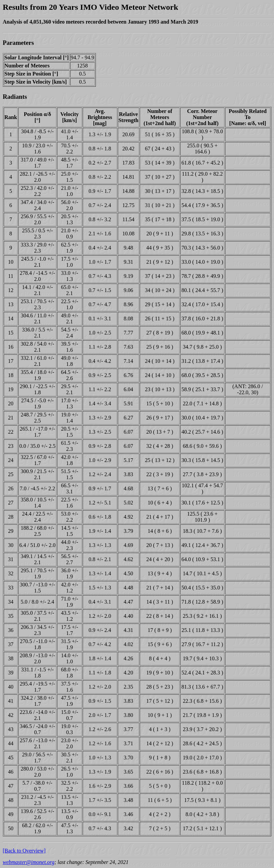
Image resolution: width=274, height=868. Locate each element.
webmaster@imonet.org (29, 862)
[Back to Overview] (24, 851)
